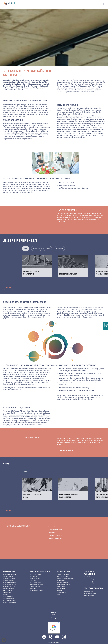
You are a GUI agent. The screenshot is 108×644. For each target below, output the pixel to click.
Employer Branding (55, 538)
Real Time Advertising (9, 599)
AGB (54, 614)
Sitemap (54, 618)
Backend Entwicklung (63, 576)
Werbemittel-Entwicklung (64, 584)
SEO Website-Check (62, 592)
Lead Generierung (8, 590)
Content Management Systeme (65, 578)
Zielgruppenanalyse (35, 586)
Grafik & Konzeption (55, 530)
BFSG (58, 595)
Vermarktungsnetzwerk (9, 578)
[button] (4, 640)
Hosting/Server (61, 588)
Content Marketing (89, 583)
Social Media (87, 577)
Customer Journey (8, 576)
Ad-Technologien (61, 586)
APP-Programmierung (63, 582)
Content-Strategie (89, 581)
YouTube (85, 82)
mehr (72, 227)
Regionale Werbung (8, 597)
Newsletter (101, 441)
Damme (60, 133)
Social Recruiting (88, 591)
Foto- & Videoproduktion (9, 601)
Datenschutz (54, 616)
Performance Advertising (9, 584)
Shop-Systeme (61, 580)
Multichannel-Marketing (9, 580)
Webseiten (19, 109)
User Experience (34, 576)
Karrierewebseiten (89, 595)
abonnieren (66, 450)
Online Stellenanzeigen (90, 593)
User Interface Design (36, 574)
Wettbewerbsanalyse (8, 588)
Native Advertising (89, 579)
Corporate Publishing (56, 535)
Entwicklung (53, 532)
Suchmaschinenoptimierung (15, 105)
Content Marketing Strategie (83, 373)
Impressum (54, 612)
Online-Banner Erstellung (36, 584)
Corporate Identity (35, 578)
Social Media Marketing (9, 586)
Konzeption (66, 380)
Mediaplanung (34, 588)
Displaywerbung (7, 592)
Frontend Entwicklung (63, 574)
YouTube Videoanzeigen (9, 603)
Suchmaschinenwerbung (9, 582)
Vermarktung (53, 527)
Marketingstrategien (35, 582)
